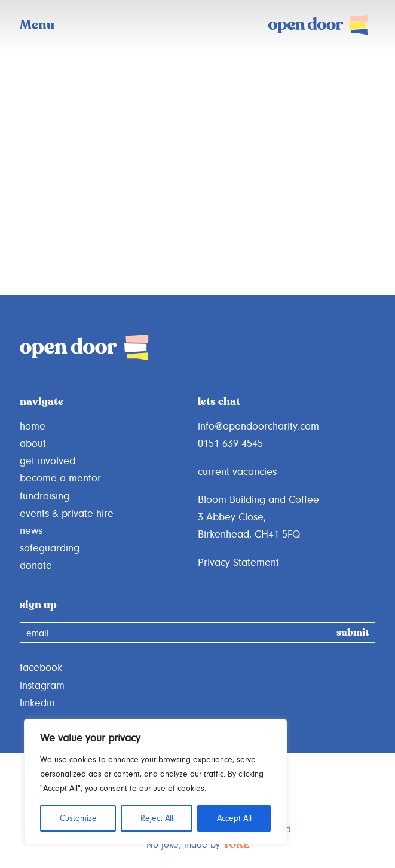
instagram (42, 686)
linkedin (37, 703)
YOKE (236, 845)
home (33, 427)
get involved (48, 461)
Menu (37, 26)
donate (36, 566)
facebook (41, 668)
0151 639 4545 (230, 444)
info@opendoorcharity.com (258, 427)
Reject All (157, 818)
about (33, 444)
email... (41, 633)
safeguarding (50, 548)
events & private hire (67, 514)
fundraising (45, 496)
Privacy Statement (238, 563)
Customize (78, 818)
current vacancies (237, 472)
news (31, 531)
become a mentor (60, 479)
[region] (155, 781)
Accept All (234, 818)
